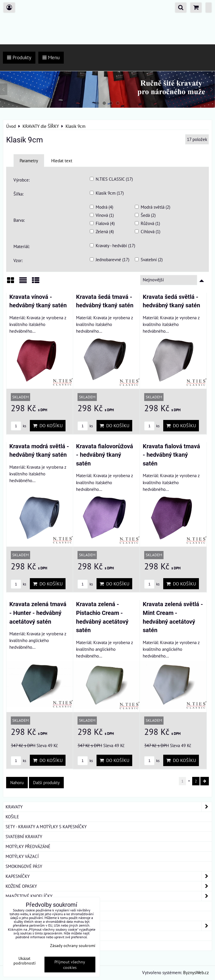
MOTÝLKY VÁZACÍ (22, 856)
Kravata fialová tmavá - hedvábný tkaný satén (171, 455)
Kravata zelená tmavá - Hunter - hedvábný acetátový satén (38, 613)
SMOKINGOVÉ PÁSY (24, 866)
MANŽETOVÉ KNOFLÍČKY (109, 896)
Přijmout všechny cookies (70, 965)
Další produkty (46, 782)
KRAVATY (109, 807)
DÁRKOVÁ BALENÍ (22, 936)
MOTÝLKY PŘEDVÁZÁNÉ (28, 846)
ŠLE (9, 916)
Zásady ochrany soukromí (73, 945)
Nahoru (17, 782)
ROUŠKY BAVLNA (22, 946)
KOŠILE (12, 817)
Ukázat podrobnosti (25, 961)
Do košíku (48, 426)
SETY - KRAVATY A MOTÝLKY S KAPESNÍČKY (46, 826)
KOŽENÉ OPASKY (109, 886)
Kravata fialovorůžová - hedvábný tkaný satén (105, 455)
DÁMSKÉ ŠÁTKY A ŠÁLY (109, 926)
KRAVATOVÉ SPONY (24, 906)
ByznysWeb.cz (196, 972)
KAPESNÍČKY (109, 876)
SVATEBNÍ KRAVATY (24, 836)
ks (18, 426)
